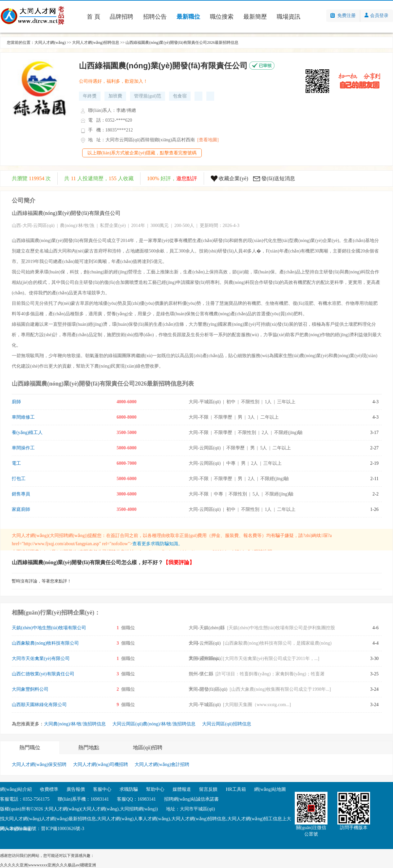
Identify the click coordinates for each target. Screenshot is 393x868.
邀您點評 (187, 178)
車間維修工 (23, 417)
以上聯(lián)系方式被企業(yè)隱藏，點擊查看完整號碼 (142, 153)
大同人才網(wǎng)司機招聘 (100, 764)
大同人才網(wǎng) (50, 43)
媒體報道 (182, 789)
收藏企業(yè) (234, 178)
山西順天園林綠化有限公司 (39, 705)
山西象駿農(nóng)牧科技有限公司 (45, 643)
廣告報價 (76, 789)
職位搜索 (222, 17)
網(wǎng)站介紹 (16, 789)
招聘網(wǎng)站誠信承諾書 (191, 799)
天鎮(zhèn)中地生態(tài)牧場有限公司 (49, 628)
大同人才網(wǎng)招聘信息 (96, 43)
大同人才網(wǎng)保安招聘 (39, 764)
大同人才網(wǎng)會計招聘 (162, 764)
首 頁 (94, 17)
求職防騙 (129, 789)
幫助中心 (155, 789)
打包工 (19, 479)
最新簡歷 (255, 17)
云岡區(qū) (44, 226)
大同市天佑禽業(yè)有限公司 (41, 659)
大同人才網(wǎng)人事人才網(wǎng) (133, 819)
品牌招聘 (122, 17)
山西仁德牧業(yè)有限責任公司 (43, 674)
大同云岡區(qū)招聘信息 (226, 724)
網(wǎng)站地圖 (270, 789)
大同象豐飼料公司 (30, 689)
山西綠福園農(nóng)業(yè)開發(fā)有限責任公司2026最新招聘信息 (182, 43)
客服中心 (102, 789)
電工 (16, 463)
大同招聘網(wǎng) (68, 536)
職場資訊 (289, 17)
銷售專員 (21, 494)
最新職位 (188, 17)
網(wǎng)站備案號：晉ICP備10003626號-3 (42, 829)
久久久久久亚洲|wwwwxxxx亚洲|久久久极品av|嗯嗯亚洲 (48, 865)
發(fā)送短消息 (278, 178)
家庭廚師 (21, 509)
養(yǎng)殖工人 (27, 433)
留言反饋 (208, 789)
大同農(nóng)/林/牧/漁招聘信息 (75, 724)
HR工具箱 (236, 789)
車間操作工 (23, 448)
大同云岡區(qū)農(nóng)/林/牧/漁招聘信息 (154, 724)
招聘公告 (155, 17)
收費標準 (49, 789)
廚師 (16, 402)
